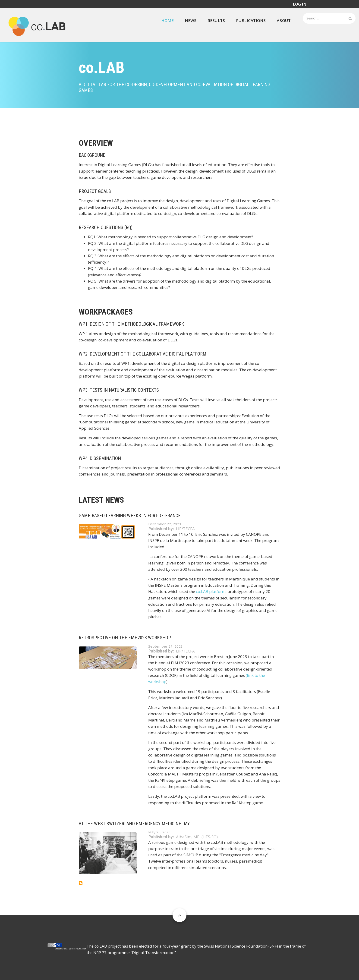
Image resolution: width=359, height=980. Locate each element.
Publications (251, 20)
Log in (300, 4)
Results (216, 20)
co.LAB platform (211, 591)
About (284, 20)
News (191, 20)
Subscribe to (81, 883)
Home (167, 20)
